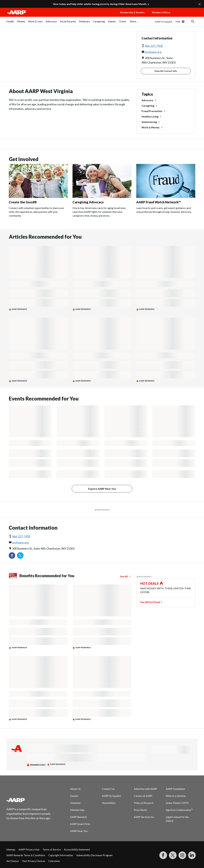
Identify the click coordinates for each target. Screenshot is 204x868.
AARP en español (163, 22)
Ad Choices (13, 861)
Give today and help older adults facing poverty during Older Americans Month (100, 4)
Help (178, 21)
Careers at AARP (143, 796)
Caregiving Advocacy (88, 202)
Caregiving (148, 106)
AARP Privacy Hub (29, 849)
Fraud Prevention (152, 111)
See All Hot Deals (150, 602)
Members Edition (161, 12)
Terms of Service (52, 849)
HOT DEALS (149, 583)
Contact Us (108, 789)
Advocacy (147, 100)
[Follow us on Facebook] (12, 555)
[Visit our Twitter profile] (20, 555)
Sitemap (11, 849)
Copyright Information (61, 855)
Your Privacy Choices (34, 861)
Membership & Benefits (132, 12)
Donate (74, 796)
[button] (187, 15)
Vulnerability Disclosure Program (94, 855)
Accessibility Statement (77, 849)
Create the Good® (23, 202)
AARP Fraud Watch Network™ (159, 202)
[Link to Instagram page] (182, 855)
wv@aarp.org (153, 52)
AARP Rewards (78, 817)
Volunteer (75, 803)
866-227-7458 (154, 46)
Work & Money (151, 127)
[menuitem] (10, 23)
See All (124, 576)
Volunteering (149, 122)
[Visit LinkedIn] (192, 855)
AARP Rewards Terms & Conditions (26, 855)
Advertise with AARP (145, 789)
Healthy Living (150, 116)
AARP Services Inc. (144, 817)
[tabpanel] (176, 22)
